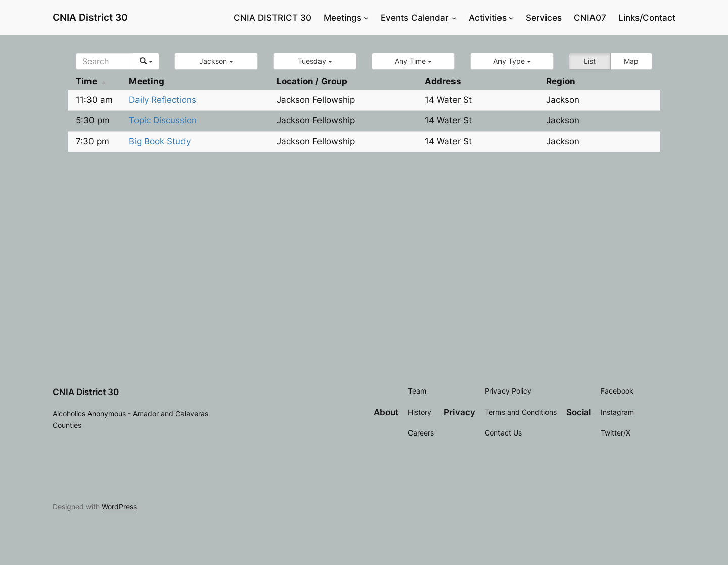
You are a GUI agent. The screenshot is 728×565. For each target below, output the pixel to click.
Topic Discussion (163, 120)
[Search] (105, 61)
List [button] (590, 61)
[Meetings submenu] (366, 18)
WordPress (119, 507)
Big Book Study (160, 141)
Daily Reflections (163, 100)
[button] (216, 61)
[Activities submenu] (511, 18)
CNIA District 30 (90, 17)
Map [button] (631, 61)
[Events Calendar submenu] (454, 18)
